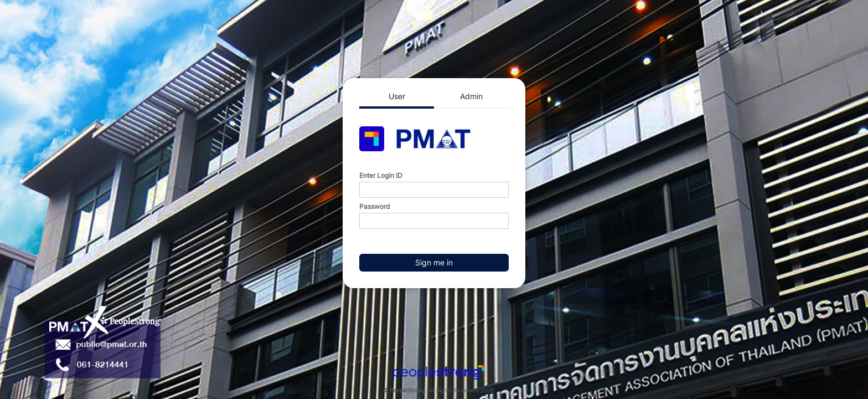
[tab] (397, 97)
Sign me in (434, 262)
